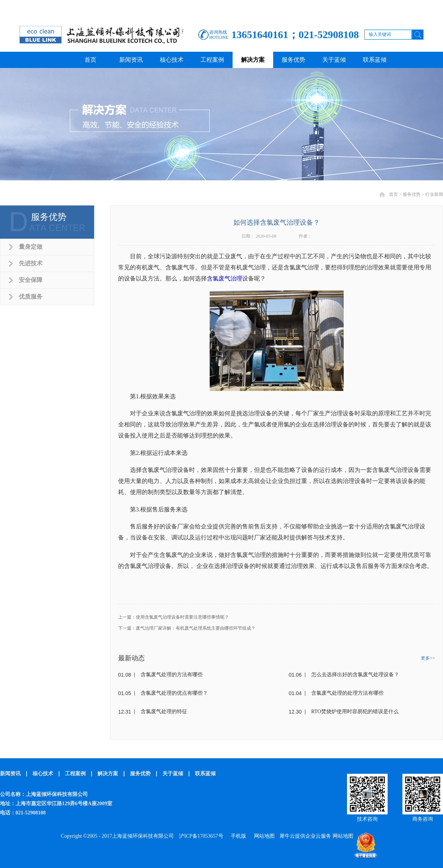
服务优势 (412, 194)
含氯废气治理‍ (224, 278)
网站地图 (263, 836)
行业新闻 (434, 194)
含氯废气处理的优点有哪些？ (174, 693)
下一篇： (187, 628)
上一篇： (174, 617)
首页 (90, 60)
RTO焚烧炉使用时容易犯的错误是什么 (355, 712)
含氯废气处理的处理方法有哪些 (347, 693)
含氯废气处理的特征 (164, 712)
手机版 (237, 836)
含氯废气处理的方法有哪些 (172, 675)
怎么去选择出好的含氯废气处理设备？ (355, 675)
